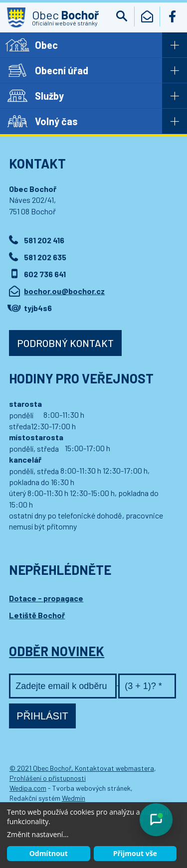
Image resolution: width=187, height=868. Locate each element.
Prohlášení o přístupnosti (48, 778)
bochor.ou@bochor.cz (64, 291)
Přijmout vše (135, 853)
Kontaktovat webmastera (114, 768)
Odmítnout (49, 853)
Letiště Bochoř (37, 615)
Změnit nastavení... (38, 834)
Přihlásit (42, 716)
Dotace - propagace (46, 598)
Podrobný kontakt (65, 343)
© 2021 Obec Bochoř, (42, 768)
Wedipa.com (28, 788)
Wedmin (74, 798)
